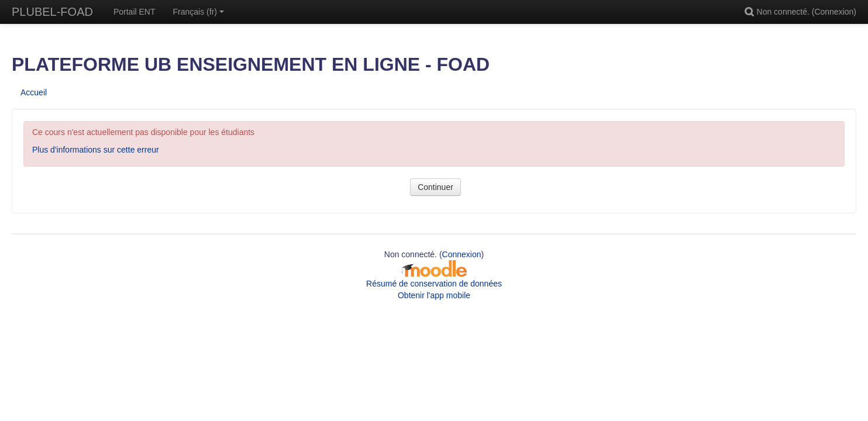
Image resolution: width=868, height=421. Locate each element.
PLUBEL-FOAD (52, 12)
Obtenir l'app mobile (434, 295)
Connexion (834, 12)
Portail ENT (135, 12)
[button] (751, 12)
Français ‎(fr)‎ (199, 12)
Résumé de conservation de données (434, 284)
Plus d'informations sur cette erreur (96, 150)
